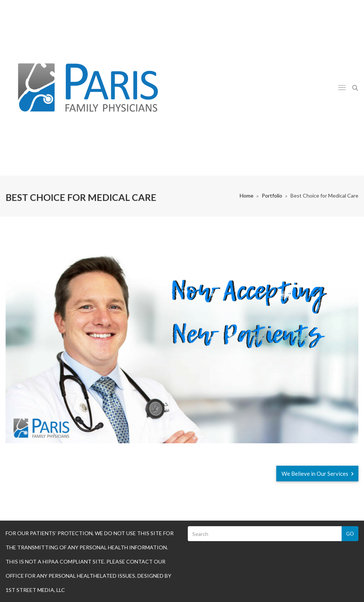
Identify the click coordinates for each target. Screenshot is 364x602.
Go (350, 534)
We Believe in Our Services (317, 474)
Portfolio (272, 196)
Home (247, 196)
